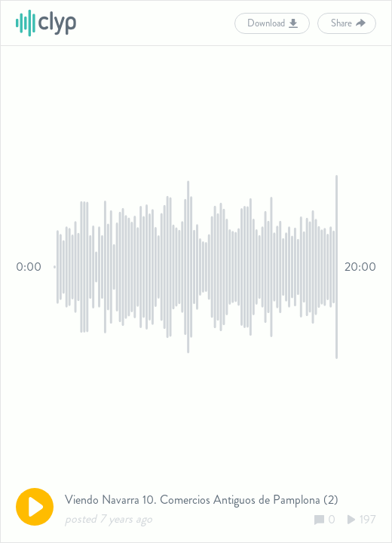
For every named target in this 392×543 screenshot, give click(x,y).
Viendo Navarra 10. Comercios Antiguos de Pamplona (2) (202, 500)
